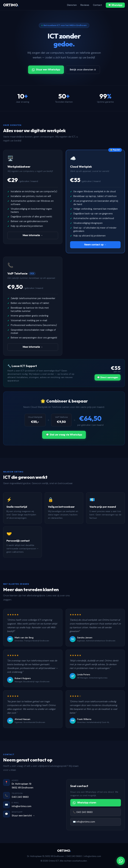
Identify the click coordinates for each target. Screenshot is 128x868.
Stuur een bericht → (23, 816)
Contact (97, 5)
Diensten (72, 5)
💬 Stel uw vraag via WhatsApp (64, 435)
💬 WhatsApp (115, 5)
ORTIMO (11, 5)
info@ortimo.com (21, 806)
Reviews (85, 5)
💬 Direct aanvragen (108, 377)
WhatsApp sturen (84, 803)
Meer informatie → (33, 235)
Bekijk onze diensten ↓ (83, 70)
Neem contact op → (95, 245)
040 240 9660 (20, 797)
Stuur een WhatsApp (46, 70)
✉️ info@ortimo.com (84, 822)
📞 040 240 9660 (83, 812)
